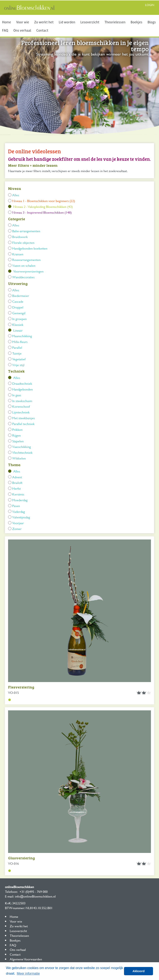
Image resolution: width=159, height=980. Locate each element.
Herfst (16, 488)
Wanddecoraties (23, 277)
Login (150, 5)
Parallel (17, 347)
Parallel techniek (23, 424)
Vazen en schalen (24, 265)
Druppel (18, 307)
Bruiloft (17, 483)
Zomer (17, 529)
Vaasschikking (22, 447)
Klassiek (18, 324)
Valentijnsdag (21, 517)
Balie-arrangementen (26, 231)
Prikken (17, 429)
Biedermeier (21, 296)
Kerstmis (18, 494)
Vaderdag (19, 511)
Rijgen (16, 435)
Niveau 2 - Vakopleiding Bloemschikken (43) (43, 207)
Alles (16, 195)
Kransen (18, 254)
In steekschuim (22, 401)
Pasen (16, 506)
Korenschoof (21, 406)
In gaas (17, 395)
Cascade (18, 301)
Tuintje (17, 353)
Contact (42, 30)
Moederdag (20, 500)
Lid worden (67, 22)
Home (7, 22)
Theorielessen (115, 22)
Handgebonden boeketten (30, 248)
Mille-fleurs (20, 342)
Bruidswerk (20, 237)
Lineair (18, 330)
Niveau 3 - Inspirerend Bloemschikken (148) (42, 212)
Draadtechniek (22, 383)
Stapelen (18, 441)
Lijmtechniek (21, 412)
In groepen (19, 319)
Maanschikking (22, 336)
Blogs (152, 22)
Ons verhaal (22, 30)
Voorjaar (18, 523)
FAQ (5, 30)
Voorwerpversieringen (28, 271)
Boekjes (137, 22)
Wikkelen (19, 458)
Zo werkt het (44, 22)
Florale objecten (23, 242)
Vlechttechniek (22, 452)
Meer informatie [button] (28, 973)
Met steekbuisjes (23, 418)
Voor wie (23, 22)
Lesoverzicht (90, 22)
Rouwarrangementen (26, 260)
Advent (17, 477)
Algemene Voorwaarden (26, 959)
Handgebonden (22, 389)
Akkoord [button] (139, 971)
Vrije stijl (18, 365)
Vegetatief (19, 359)
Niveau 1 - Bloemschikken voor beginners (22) (44, 201)
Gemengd (19, 313)
